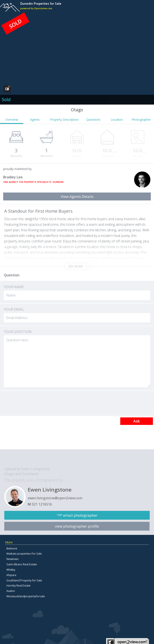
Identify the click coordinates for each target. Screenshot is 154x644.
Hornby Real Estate (18, 585)
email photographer (80, 515)
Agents (35, 120)
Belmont (12, 548)
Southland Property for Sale (24, 580)
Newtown (12, 559)
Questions (93, 120)
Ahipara (11, 575)
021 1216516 (42, 504)
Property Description (64, 120)
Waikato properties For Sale (24, 554)
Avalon (11, 591)
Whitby (11, 570)
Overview (12, 120)
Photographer (141, 120)
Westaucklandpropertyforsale (26, 596)
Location (117, 120)
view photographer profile (77, 526)
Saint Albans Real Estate (22, 564)
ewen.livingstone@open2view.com (55, 498)
